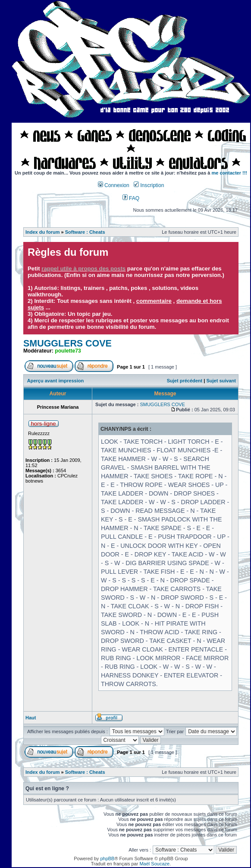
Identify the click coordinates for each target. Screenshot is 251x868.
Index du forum (42, 232)
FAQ (131, 198)
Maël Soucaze (154, 864)
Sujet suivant (221, 381)
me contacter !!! (230, 173)
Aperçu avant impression (55, 381)
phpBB (107, 858)
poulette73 (68, 351)
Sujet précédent (185, 381)
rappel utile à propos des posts (83, 269)
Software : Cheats (85, 232)
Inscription (149, 185)
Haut (31, 718)
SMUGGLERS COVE (67, 343)
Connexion (114, 185)
